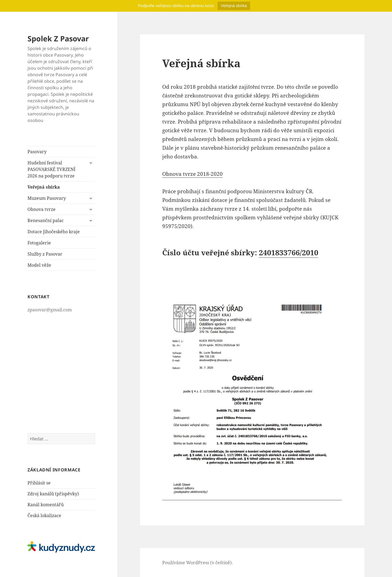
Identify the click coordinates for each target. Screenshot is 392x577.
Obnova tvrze (42, 209)
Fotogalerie (39, 243)
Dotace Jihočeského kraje (54, 232)
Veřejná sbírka (234, 6)
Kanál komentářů (46, 505)
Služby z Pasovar (45, 254)
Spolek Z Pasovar (58, 39)
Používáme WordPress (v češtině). (197, 563)
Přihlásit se (39, 483)
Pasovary (37, 152)
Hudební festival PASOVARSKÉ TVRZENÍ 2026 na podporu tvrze (51, 169)
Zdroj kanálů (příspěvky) (53, 494)
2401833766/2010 (289, 252)
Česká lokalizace (44, 515)
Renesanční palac (46, 220)
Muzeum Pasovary (47, 198)
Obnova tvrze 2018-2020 (192, 174)
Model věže (39, 265)
